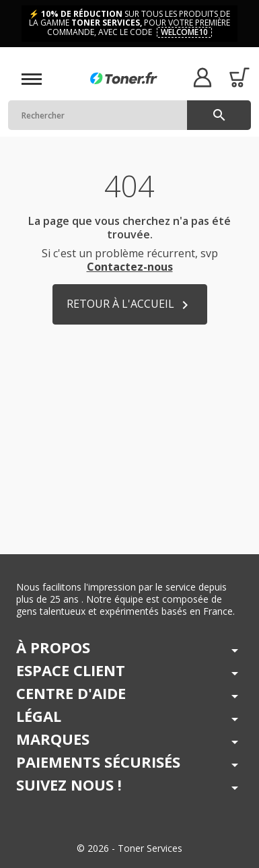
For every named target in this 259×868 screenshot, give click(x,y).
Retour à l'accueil (130, 305)
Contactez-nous (130, 267)
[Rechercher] (129, 115)
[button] (202, 77)
